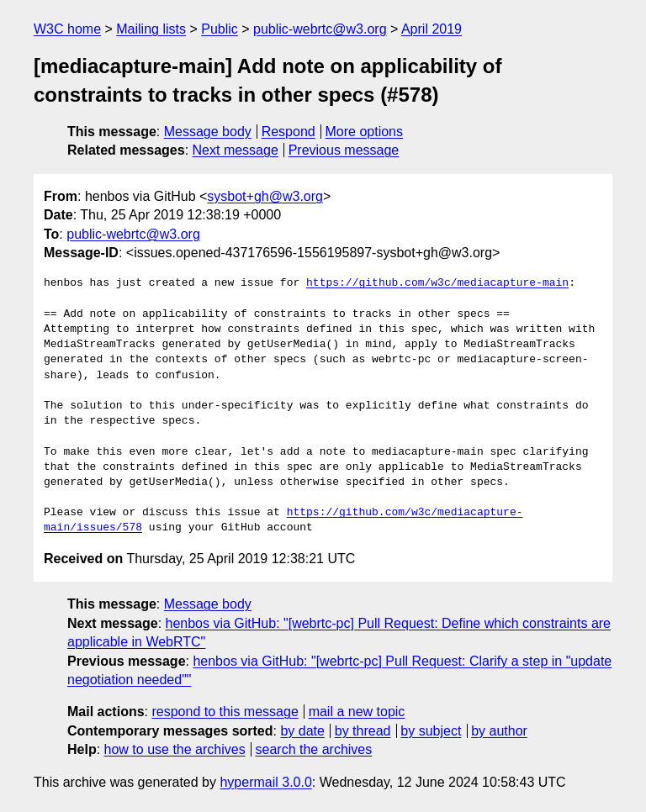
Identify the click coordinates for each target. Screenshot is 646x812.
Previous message (344, 150)
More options (365, 132)
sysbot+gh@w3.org (265, 196)
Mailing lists (151, 29)
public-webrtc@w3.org (320, 29)
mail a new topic (357, 712)
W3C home (67, 29)
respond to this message (225, 712)
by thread (363, 731)
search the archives (314, 749)
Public (220, 29)
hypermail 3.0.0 (265, 782)
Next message (236, 150)
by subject (431, 731)
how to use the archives (175, 749)
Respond (289, 132)
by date (302, 731)
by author (499, 731)
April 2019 (432, 29)
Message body (208, 132)
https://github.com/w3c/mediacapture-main (437, 283)
